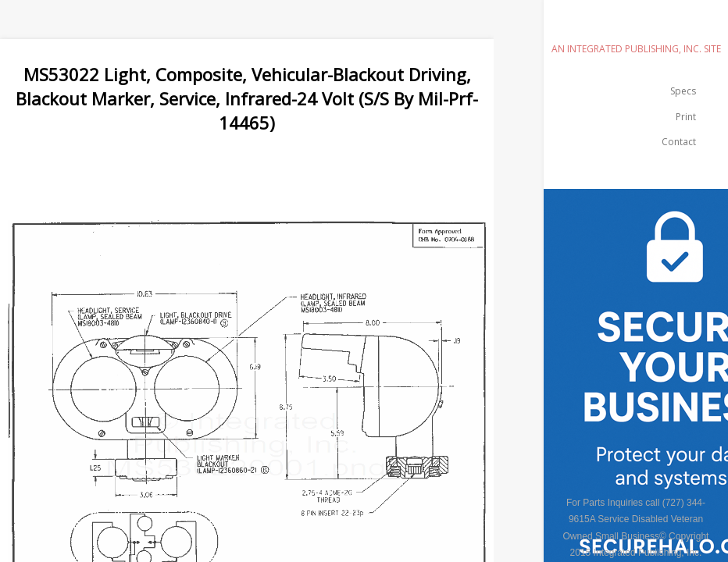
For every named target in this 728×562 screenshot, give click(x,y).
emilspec (636, 27)
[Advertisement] (284, 169)
